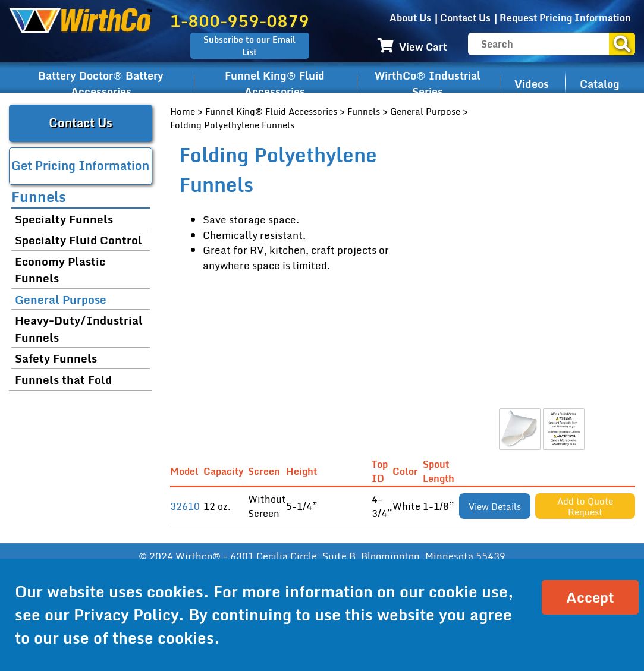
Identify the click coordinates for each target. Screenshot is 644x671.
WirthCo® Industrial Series (428, 84)
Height (304, 471)
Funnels (364, 111)
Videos (532, 84)
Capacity (226, 471)
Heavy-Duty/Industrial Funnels (79, 329)
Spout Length (441, 472)
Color (408, 471)
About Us (410, 18)
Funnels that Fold (63, 379)
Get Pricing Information (80, 166)
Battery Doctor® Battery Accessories (101, 84)
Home (183, 111)
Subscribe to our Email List (249, 46)
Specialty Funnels (64, 219)
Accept (590, 597)
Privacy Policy (126, 615)
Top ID (380, 472)
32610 (185, 506)
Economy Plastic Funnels (60, 270)
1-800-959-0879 (240, 21)
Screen (266, 471)
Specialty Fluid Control (78, 240)
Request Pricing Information (565, 18)
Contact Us (465, 18)
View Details (495, 506)
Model (187, 471)
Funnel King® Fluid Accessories (275, 84)
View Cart (412, 47)
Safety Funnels (56, 358)
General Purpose (425, 111)
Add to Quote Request (585, 506)
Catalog (600, 84)
